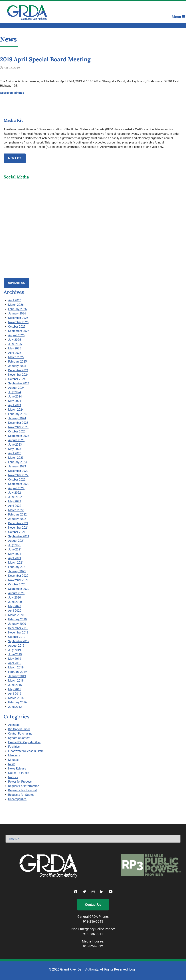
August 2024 (16, 388)
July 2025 (15, 340)
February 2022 (17, 514)
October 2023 (17, 431)
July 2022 (15, 493)
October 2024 (17, 379)
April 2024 (15, 405)
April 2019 (15, 663)
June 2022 (15, 497)
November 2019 (18, 632)
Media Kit (15, 158)
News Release (17, 769)
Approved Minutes (12, 93)
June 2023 (15, 445)
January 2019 (17, 676)
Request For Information (24, 786)
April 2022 (15, 506)
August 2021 (16, 541)
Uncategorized (17, 799)
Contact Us (16, 283)
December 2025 (18, 318)
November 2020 (18, 580)
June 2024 (15, 396)
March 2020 (16, 615)
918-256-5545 (93, 921)
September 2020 (19, 589)
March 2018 (16, 681)
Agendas (14, 725)
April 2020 (15, 611)
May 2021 (15, 554)
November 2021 (18, 528)
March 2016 (16, 698)
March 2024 (16, 410)
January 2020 (17, 624)
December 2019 (18, 628)
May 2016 (15, 689)
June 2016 (15, 685)
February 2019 (17, 672)
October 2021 (17, 532)
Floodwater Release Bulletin (26, 751)
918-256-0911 (93, 934)
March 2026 (16, 305)
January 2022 (17, 519)
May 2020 (15, 606)
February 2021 (17, 567)
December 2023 (18, 423)
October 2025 (17, 327)
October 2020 (17, 584)
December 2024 (18, 370)
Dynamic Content (19, 738)
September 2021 (19, 536)
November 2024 (18, 375)
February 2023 (17, 462)
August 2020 (16, 593)
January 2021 (17, 571)
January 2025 (17, 366)
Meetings (14, 755)
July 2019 (15, 650)
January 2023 (17, 466)
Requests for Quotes (21, 795)
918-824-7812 (93, 946)
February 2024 (17, 414)
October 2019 (17, 637)
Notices (13, 777)
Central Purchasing (20, 734)
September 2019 (19, 641)
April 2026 (15, 300)
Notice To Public (19, 773)
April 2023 (15, 453)
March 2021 (16, 563)
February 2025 (17, 362)
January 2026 (17, 313)
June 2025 (15, 344)
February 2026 (17, 309)
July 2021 (15, 545)
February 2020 (17, 619)
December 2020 (18, 576)
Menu (178, 17)
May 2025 (15, 348)
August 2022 (16, 488)
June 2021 (15, 549)
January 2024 (17, 418)
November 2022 (18, 475)
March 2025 (16, 357)
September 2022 (19, 484)
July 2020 (15, 598)
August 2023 (16, 440)
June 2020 (15, 602)
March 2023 (16, 458)
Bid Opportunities (19, 729)
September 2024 (19, 383)
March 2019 (16, 667)
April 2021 (15, 558)
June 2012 (15, 707)
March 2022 (16, 510)
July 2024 (15, 392)
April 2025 (15, 353)
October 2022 (17, 480)
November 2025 (18, 322)
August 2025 (16, 335)
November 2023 (18, 427)
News (12, 764)
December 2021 (18, 523)
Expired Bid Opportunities (24, 742)
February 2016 (17, 702)
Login (133, 969)
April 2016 (15, 694)
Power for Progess (20, 782)
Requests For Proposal (23, 790)
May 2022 (15, 501)
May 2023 (15, 449)
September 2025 (19, 331)
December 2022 (18, 471)
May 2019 (15, 659)
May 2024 (15, 401)
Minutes (13, 760)
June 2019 (15, 654)
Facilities (14, 747)
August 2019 (16, 646)
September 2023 (19, 436)
